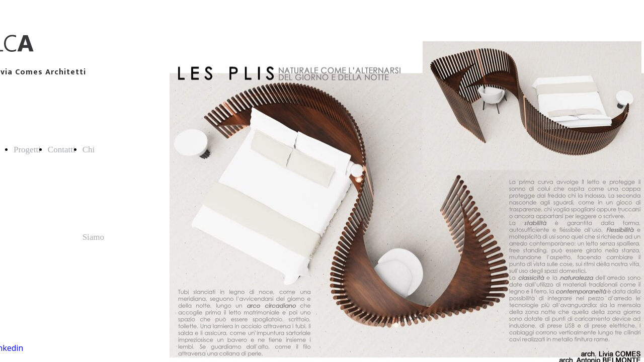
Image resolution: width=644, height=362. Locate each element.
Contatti (62, 150)
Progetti (27, 150)
